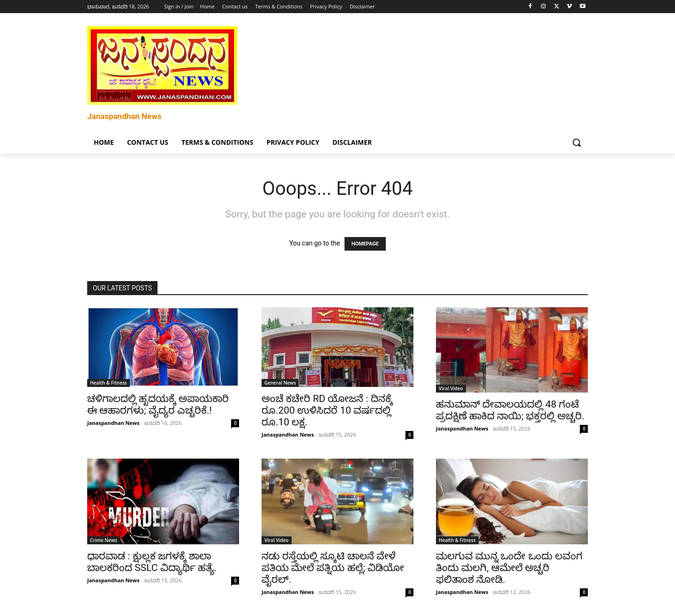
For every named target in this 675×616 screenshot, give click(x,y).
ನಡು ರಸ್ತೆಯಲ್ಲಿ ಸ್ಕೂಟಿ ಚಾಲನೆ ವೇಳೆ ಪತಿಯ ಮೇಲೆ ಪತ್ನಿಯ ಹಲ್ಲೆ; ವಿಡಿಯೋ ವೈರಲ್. (333, 568)
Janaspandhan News (113, 423)
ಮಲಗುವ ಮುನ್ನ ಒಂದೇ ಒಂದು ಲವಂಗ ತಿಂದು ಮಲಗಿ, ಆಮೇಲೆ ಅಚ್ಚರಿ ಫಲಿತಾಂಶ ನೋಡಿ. (509, 568)
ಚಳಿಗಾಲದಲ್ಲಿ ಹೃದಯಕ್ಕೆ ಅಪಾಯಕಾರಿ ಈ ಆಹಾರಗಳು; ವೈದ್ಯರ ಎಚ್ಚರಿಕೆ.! (158, 404)
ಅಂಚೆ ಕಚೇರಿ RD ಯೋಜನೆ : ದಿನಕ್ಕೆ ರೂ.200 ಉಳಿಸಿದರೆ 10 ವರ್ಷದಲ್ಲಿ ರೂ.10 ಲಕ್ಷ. (327, 410)
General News (280, 383)
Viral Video (451, 388)
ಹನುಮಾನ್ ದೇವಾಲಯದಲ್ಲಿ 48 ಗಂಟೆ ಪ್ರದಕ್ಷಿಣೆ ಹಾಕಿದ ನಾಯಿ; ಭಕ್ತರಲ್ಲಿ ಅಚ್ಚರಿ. (510, 410)
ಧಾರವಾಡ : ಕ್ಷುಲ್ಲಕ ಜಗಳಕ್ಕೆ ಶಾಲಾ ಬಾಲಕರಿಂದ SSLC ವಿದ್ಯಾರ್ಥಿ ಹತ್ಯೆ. (152, 562)
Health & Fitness (109, 383)
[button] (577, 142)
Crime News (104, 540)
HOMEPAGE (365, 244)
